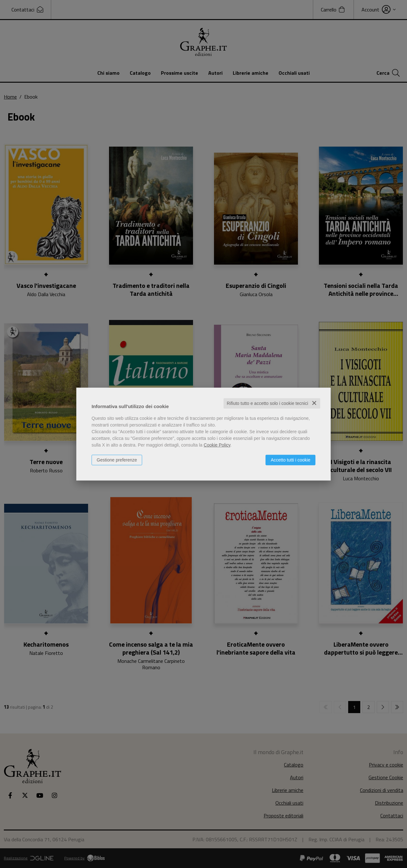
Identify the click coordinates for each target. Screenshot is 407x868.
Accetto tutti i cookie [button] (290, 460)
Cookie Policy (217, 445)
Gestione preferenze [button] (117, 460)
